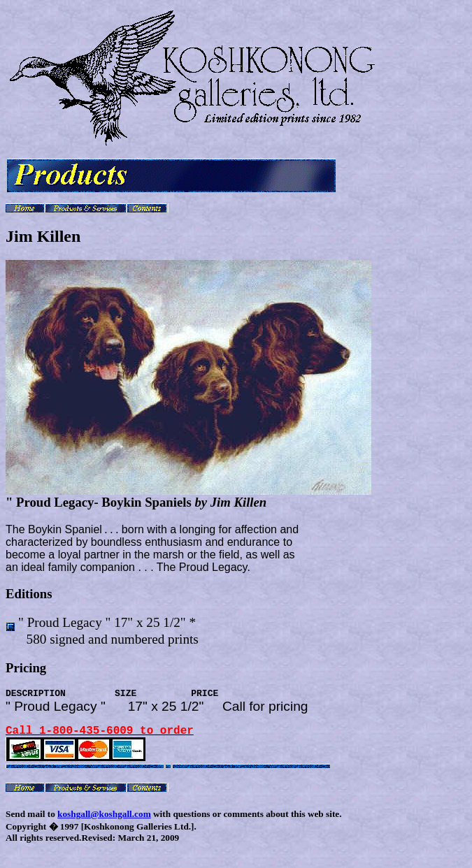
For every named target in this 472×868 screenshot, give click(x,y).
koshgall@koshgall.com (104, 823)
